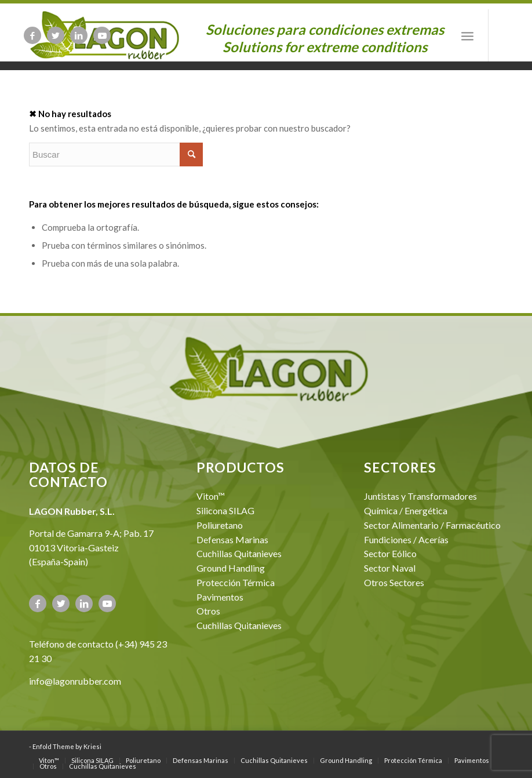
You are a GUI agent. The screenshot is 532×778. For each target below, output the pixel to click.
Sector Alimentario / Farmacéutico (432, 525)
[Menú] (467, 35)
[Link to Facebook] (32, 35)
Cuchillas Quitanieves (239, 553)
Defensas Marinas (232, 539)
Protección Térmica (236, 582)
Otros (208, 611)
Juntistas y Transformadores (420, 496)
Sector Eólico (390, 553)
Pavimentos (220, 597)
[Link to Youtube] (102, 35)
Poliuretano (220, 525)
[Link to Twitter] (56, 35)
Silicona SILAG (225, 510)
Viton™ (211, 496)
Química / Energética (406, 510)
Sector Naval (390, 568)
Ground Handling (231, 568)
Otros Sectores (394, 582)
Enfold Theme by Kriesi (67, 746)
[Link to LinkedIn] (79, 35)
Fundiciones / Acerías (406, 539)
